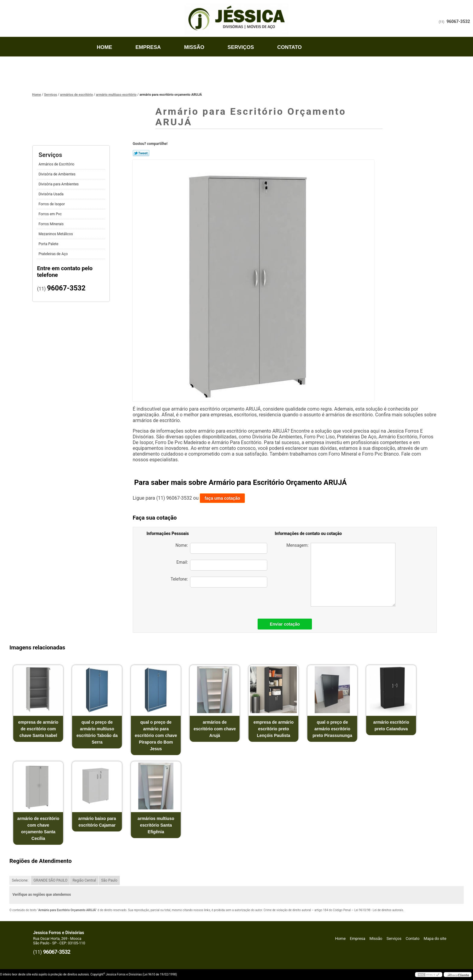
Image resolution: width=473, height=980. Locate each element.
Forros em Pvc (50, 214)
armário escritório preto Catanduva (391, 725)
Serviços (241, 47)
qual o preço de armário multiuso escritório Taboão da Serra (97, 732)
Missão (194, 47)
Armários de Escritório (57, 164)
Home (105, 47)
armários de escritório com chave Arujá (215, 729)
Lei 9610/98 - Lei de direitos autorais (379, 910)
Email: (222, 565)
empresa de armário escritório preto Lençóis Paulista (273, 729)
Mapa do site (435, 938)
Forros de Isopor (52, 204)
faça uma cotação (222, 498)
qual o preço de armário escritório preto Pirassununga (332, 729)
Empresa (148, 47)
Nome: (221, 548)
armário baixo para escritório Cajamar (97, 822)
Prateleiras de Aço (53, 254)
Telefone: (219, 582)
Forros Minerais (51, 224)
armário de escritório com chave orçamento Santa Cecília (38, 828)
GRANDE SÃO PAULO (50, 880)
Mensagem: (341, 575)
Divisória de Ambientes (57, 174)
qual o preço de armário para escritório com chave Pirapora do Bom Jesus (156, 735)
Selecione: (20, 880)
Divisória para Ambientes (59, 184)
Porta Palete (49, 244)
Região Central (84, 880)
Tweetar (141, 153)
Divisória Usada (51, 194)
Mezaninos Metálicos (56, 234)
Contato (289, 47)
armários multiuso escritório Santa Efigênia (156, 825)
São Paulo (109, 880)
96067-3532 (458, 21)
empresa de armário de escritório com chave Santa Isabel (38, 729)
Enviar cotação (285, 624)
